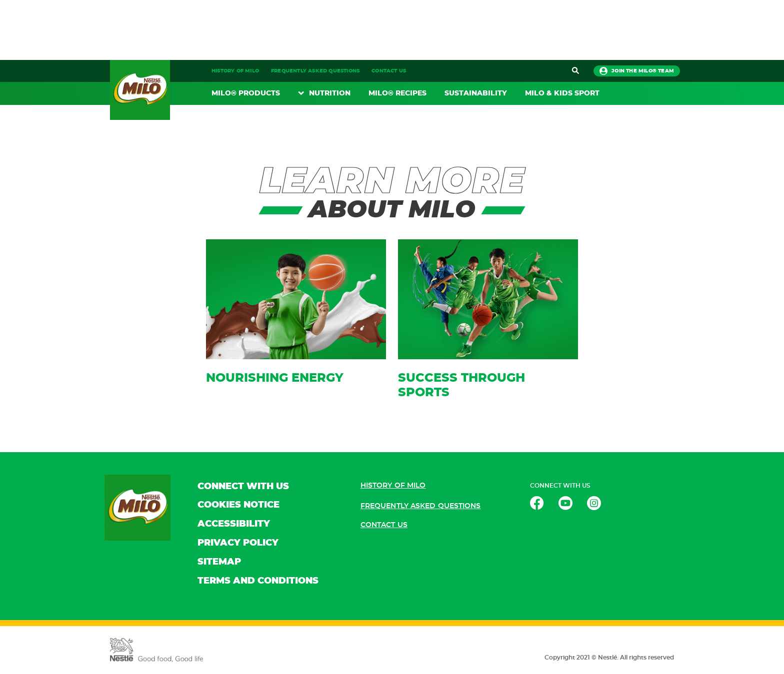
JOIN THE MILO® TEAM (637, 71)
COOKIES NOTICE (238, 505)
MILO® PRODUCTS (246, 93)
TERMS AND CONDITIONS (258, 581)
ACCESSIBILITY (234, 524)
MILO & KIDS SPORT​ (562, 93)
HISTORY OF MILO (235, 71)
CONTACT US (389, 71)
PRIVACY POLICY (238, 543)
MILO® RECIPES (397, 93)
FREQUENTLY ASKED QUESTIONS (315, 71)
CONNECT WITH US (243, 487)
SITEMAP (219, 562)
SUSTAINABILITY (476, 93)
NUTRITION (330, 93)
